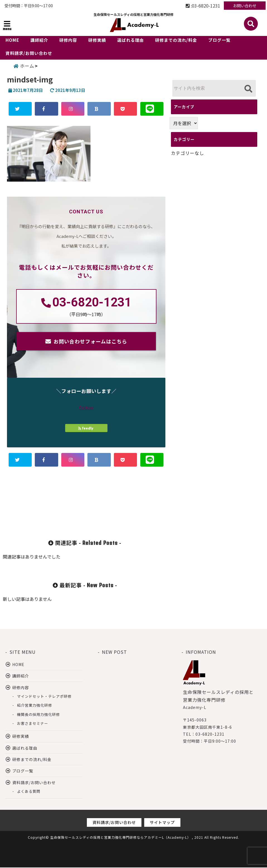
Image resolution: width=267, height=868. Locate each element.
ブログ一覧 (219, 40)
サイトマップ (162, 823)
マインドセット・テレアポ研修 (44, 697)
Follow (86, 408)
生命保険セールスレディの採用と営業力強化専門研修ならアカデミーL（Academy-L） (120, 838)
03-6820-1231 (92, 303)
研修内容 (68, 40)
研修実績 (97, 40)
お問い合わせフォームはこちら (90, 342)
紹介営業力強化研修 (35, 706)
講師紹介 (39, 40)
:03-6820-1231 (203, 6)
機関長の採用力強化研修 (38, 715)
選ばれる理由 (131, 40)
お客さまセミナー (33, 724)
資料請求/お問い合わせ (29, 53)
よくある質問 (29, 792)
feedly (86, 429)
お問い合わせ (245, 6)
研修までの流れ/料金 (176, 40)
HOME (12, 40)
